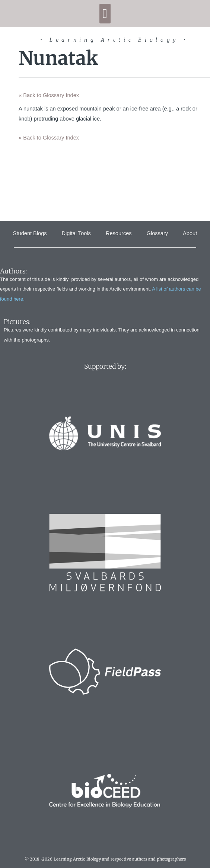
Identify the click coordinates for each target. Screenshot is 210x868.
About (190, 233)
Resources (119, 233)
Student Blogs (30, 233)
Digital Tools (76, 233)
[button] (105, 14)
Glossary (157, 233)
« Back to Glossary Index (49, 95)
